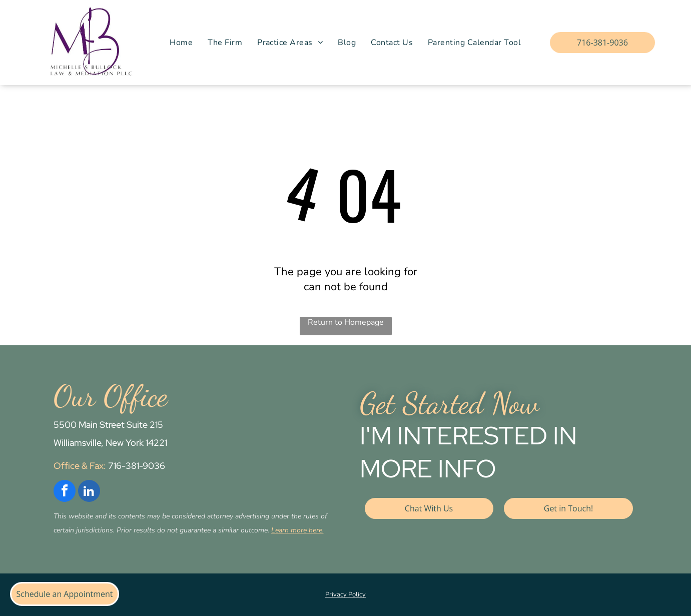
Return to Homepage (346, 322)
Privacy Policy (345, 594)
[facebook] (65, 492)
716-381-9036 (137, 466)
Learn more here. (297, 530)
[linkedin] (89, 492)
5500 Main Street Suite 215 (108, 425)
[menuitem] (181, 43)
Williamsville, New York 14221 (110, 443)
